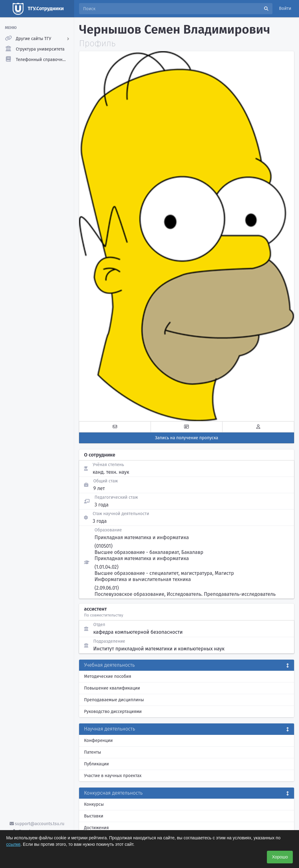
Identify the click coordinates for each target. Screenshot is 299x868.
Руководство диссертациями (113, 712)
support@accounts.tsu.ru (37, 824)
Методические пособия (108, 676)
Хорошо (280, 857)
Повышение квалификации (112, 688)
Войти (285, 8)
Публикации (96, 764)
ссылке (13, 844)
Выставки (94, 816)
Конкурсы (94, 804)
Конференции (98, 741)
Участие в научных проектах (113, 776)
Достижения (96, 828)
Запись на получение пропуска (187, 438)
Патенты (93, 752)
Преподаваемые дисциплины (114, 700)
